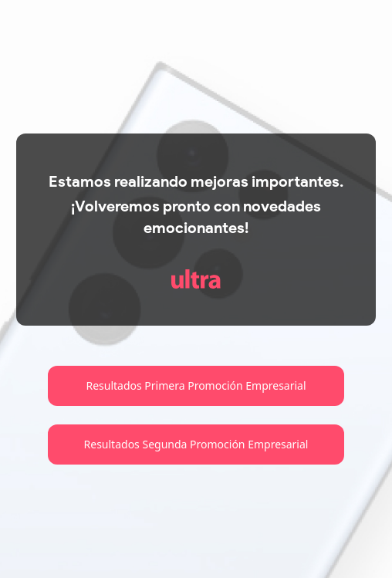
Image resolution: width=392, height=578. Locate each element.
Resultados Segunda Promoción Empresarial (196, 444)
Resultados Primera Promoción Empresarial (196, 385)
